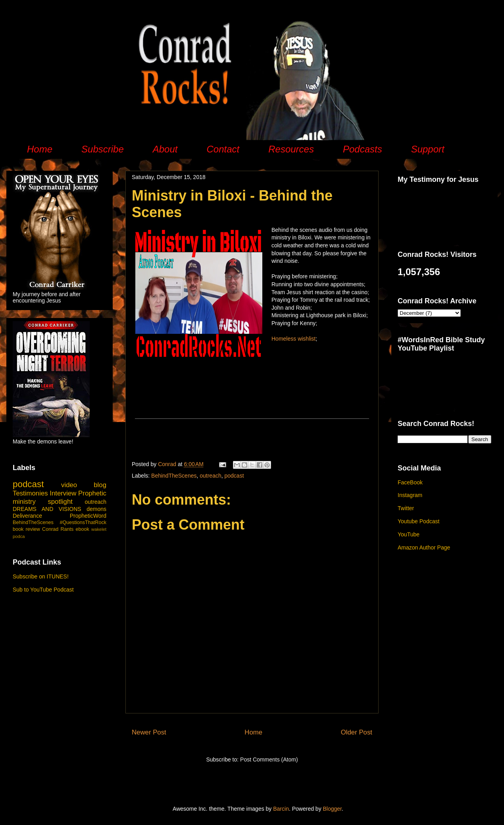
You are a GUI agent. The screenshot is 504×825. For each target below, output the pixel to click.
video (69, 485)
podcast (234, 476)
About (165, 149)
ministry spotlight (43, 502)
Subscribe (103, 149)
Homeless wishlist (293, 339)
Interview (63, 493)
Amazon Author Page (424, 547)
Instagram (410, 495)
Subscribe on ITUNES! (41, 576)
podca (19, 536)
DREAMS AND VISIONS (47, 509)
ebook (83, 529)
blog (100, 485)
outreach (210, 476)
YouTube (409, 534)
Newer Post (149, 732)
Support (428, 149)
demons (96, 509)
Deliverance (27, 516)
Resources (291, 149)
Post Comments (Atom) (269, 759)
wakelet (99, 529)
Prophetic (92, 493)
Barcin (281, 809)
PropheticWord (88, 516)
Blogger (332, 809)
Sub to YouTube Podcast (43, 590)
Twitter (406, 508)
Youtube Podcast (418, 521)
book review (26, 529)
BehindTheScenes (174, 476)
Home (40, 149)
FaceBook (410, 482)
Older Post (357, 732)
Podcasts (363, 149)
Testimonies (30, 493)
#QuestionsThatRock (83, 522)
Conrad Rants (58, 529)
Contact (223, 149)
